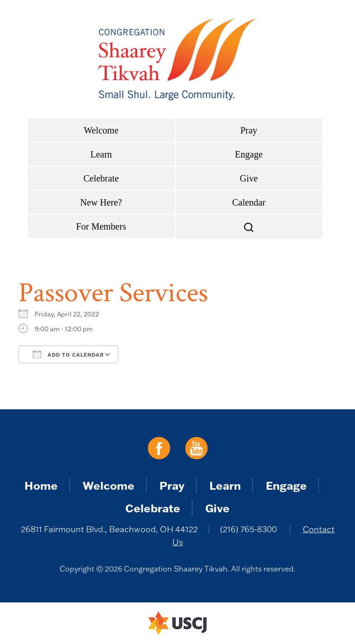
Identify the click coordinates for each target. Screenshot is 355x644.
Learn (101, 154)
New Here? (101, 202)
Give (249, 178)
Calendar (249, 202)
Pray (249, 130)
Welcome (101, 130)
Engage (249, 154)
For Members (101, 226)
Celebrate (101, 178)
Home (41, 485)
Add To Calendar (68, 354)
